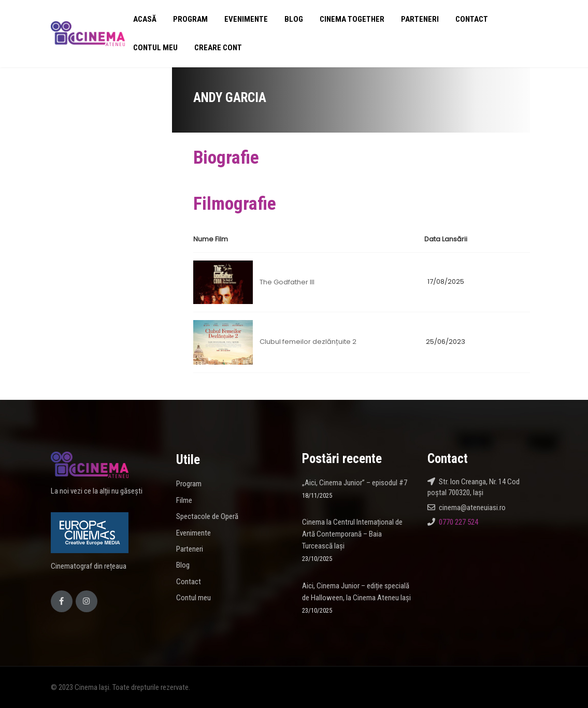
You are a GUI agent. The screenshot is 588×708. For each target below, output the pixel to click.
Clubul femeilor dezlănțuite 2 (308, 342)
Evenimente (246, 19)
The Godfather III (287, 281)
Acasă (145, 19)
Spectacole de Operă (207, 516)
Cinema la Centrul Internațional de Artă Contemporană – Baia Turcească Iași (352, 534)
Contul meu (155, 48)
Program (190, 19)
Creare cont (218, 48)
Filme (184, 500)
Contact (472, 19)
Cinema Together (352, 19)
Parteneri (420, 19)
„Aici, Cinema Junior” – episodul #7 (355, 483)
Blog (294, 19)
